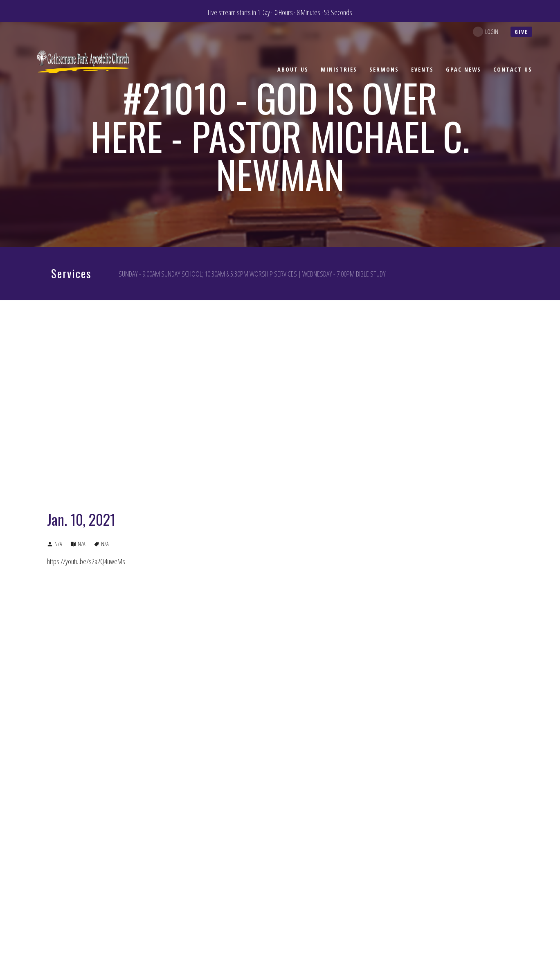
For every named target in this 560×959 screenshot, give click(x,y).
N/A (82, 544)
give (521, 32)
